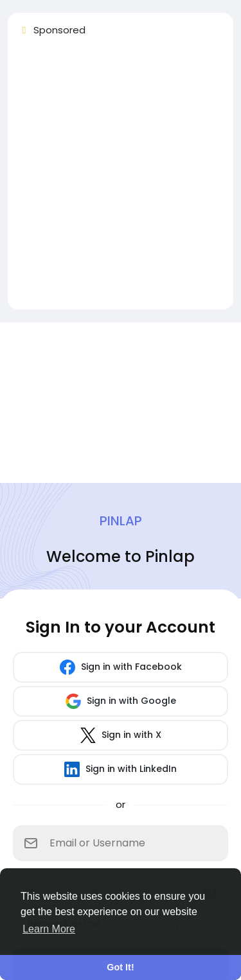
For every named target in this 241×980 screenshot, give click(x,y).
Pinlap (121, 521)
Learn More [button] (49, 929)
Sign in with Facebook (121, 667)
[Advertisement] (121, 179)
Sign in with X (121, 735)
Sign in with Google (121, 701)
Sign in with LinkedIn (121, 769)
